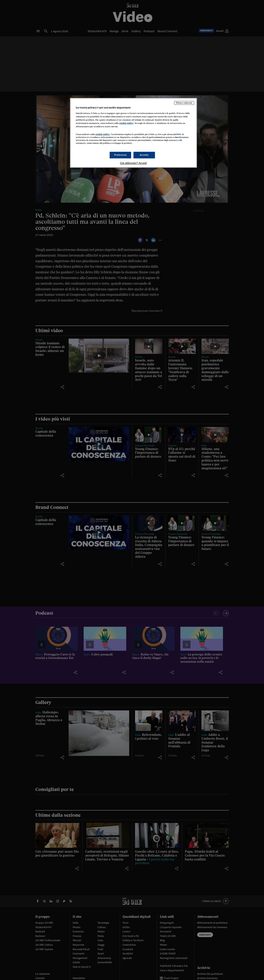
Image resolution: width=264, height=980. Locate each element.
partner (177, 134)
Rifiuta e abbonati (184, 103)
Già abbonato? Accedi (133, 163)
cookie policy (126, 123)
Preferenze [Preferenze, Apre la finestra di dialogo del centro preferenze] (120, 155)
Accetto (144, 155)
